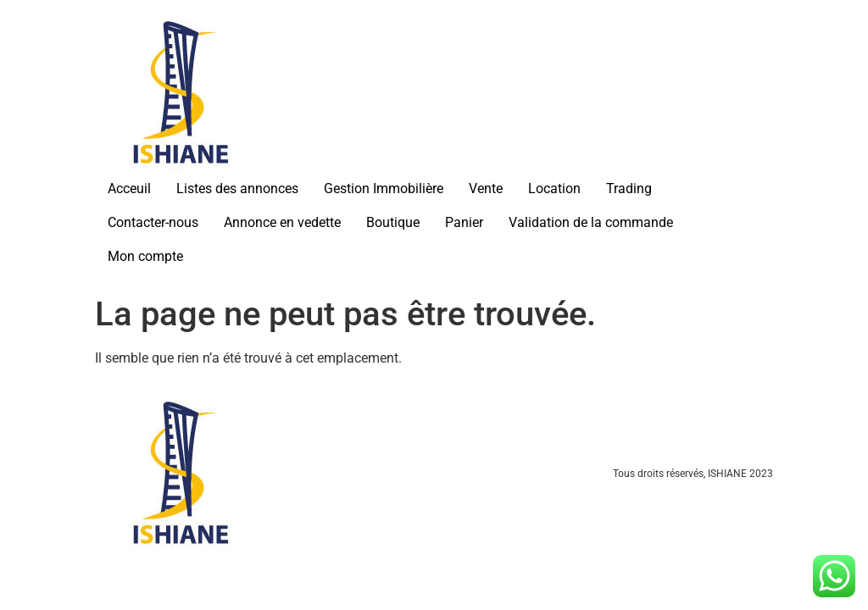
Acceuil (129, 189)
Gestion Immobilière (384, 189)
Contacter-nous (153, 222)
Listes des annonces (237, 189)
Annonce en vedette (282, 222)
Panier (464, 222)
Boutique (393, 222)
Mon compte (145, 256)
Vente (486, 189)
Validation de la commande (591, 222)
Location (554, 189)
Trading (629, 189)
